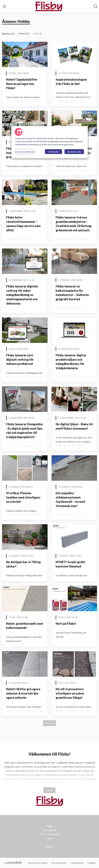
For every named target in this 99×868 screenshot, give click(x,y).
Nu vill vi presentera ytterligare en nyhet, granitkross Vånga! (70, 693)
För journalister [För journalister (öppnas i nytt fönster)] (59, 863)
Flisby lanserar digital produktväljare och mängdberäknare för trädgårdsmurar (71, 362)
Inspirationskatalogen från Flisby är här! (71, 82)
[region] (50, 142)
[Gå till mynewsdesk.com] (13, 863)
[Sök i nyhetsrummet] (95, 6)
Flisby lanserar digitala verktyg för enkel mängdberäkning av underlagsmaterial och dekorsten (22, 295)
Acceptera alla (74, 152)
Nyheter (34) (8, 34)
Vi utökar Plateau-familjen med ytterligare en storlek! (23, 497)
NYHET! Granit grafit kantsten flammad (70, 564)
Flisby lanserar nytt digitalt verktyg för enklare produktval (20, 359)
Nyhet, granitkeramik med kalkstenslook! (24, 626)
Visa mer (49, 723)
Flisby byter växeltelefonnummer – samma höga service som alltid (23, 224)
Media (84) (24, 34)
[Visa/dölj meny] (4, 6)
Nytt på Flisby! (66, 623)
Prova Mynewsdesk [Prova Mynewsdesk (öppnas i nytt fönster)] (38, 863)
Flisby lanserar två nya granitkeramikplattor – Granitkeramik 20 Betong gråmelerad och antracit (74, 224)
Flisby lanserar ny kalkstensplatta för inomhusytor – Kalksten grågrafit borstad (72, 293)
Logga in (92, 863)
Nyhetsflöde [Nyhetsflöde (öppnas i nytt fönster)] (77, 863)
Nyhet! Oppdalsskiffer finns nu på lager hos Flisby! (22, 84)
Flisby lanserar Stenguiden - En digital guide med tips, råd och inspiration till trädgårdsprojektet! (24, 431)
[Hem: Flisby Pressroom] (49, 6)
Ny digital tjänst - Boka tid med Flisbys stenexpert (74, 426)
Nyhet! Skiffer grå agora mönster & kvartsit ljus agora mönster (23, 693)
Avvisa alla (53, 152)
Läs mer (49, 790)
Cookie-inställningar (25, 152)
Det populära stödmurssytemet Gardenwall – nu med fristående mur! (70, 499)
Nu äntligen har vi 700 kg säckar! (23, 564)
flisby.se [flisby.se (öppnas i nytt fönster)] (49, 847)
